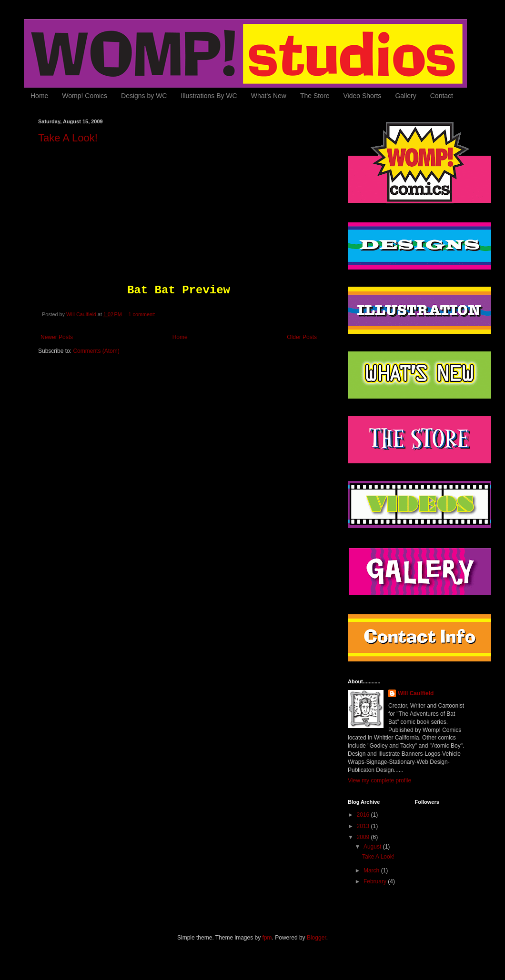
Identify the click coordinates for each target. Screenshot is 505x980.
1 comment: (143, 314)
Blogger (317, 938)
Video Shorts (362, 96)
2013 (364, 826)
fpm (267, 938)
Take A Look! (68, 138)
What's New (269, 96)
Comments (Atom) (96, 351)
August (373, 847)
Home (39, 96)
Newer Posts (57, 337)
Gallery (405, 96)
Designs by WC (144, 96)
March (372, 870)
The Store (315, 96)
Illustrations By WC (209, 96)
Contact (442, 96)
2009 (364, 837)
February (376, 881)
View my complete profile (379, 780)
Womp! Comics (85, 96)
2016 (364, 815)
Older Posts (302, 337)
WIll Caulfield (416, 693)
